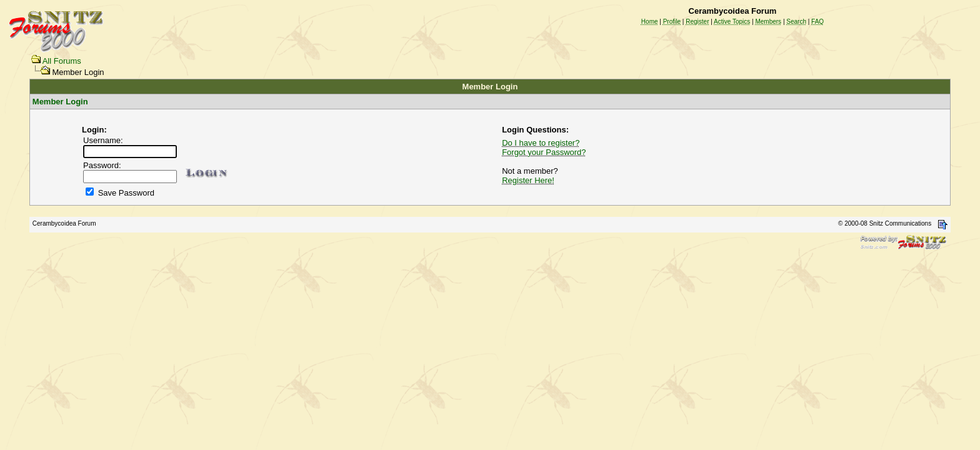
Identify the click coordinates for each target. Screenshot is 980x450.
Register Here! (528, 180)
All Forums (62, 61)
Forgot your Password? (544, 152)
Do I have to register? (541, 143)
